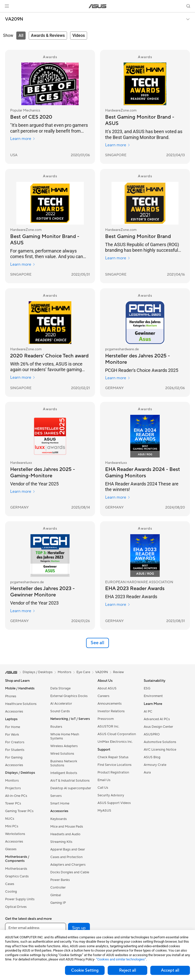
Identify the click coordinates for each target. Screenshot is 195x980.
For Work (12, 735)
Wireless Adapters (64, 746)
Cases (10, 884)
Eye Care (83, 672)
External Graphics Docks (69, 696)
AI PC (148, 712)
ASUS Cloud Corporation (117, 734)
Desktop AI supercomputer (71, 788)
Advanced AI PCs (157, 719)
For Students (15, 750)
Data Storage (60, 688)
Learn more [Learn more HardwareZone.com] (118, 145)
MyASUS (104, 811)
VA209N (14, 19)
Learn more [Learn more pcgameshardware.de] (118, 378)
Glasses (11, 849)
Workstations (15, 834)
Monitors (12, 781)
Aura (147, 772)
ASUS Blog (152, 757)
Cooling (11, 892)
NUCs (10, 819)
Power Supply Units (20, 899)
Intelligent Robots (64, 773)
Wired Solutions (62, 754)
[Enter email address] (36, 928)
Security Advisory (111, 795)
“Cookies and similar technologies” (121, 959)
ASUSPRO (152, 734)
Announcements (110, 704)
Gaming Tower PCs (19, 811)
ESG (147, 688)
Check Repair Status (113, 757)
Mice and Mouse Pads (67, 827)
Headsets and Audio (65, 834)
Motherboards (16, 869)
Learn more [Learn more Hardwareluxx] (23, 492)
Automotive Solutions (160, 742)
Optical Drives (16, 907)
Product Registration (113, 772)
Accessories (14, 712)
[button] (7, 6)
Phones (11, 696)
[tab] (21, 36)
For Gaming (14, 757)
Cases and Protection (66, 857)
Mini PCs (12, 826)
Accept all (170, 970)
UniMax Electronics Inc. (115, 742)
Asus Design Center (158, 727)
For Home (13, 727)
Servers (56, 796)
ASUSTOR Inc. (108, 726)
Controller (58, 888)
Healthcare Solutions (21, 704)
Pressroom (106, 719)
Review (118, 672)
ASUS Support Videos (114, 803)
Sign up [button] (79, 928)
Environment (153, 696)
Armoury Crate (155, 765)
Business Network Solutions (64, 763)
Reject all (128, 970)
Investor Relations (111, 711)
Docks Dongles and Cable (70, 872)
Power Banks (60, 880)
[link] (98, 6)
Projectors (13, 788)
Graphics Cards (17, 876)
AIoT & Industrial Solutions (70, 781)
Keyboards (59, 819)
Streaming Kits (61, 842)
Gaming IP (58, 903)
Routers (56, 727)
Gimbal (56, 895)
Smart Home (60, 803)
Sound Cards (60, 711)
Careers (103, 696)
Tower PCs (13, 803)
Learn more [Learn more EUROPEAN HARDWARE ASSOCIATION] (118, 605)
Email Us (104, 780)
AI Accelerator (61, 704)
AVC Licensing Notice (160, 750)
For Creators (15, 742)
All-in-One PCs (16, 796)
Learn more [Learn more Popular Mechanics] (23, 139)
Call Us (103, 788)
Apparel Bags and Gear (68, 849)
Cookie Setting (85, 970)
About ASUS (107, 688)
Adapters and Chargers (68, 865)
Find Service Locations (115, 765)
